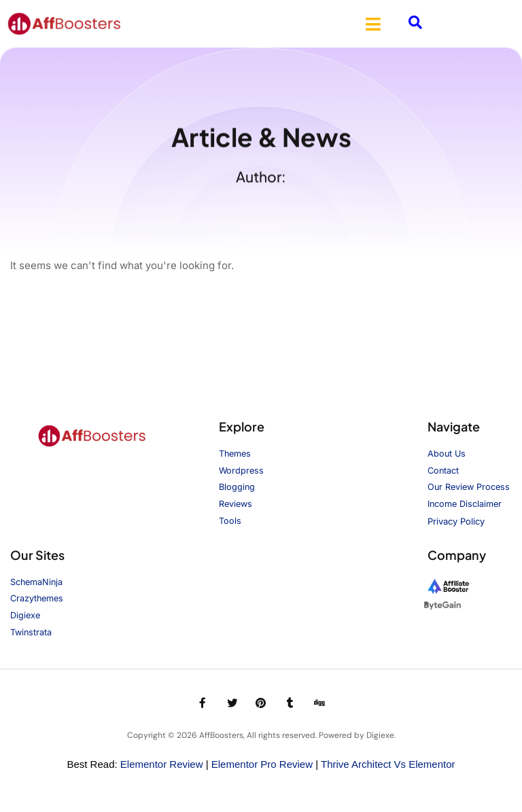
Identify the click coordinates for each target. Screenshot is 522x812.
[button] (373, 24)
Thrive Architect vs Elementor (388, 765)
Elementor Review (162, 765)
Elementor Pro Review (262, 765)
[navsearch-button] (415, 24)
